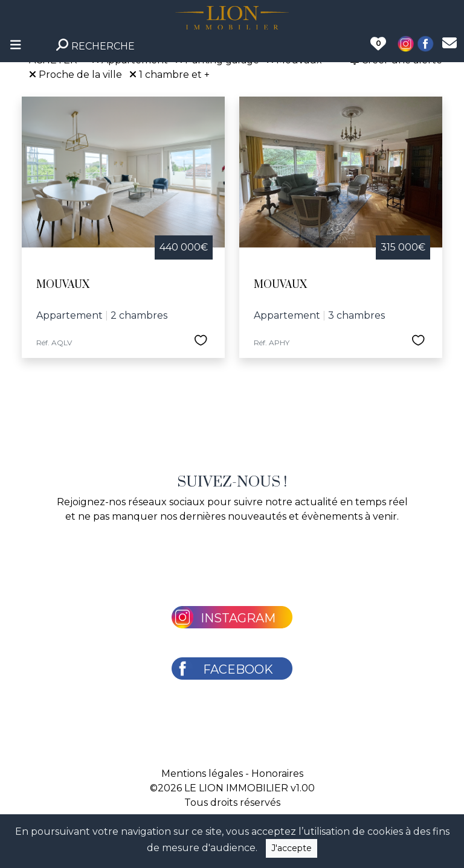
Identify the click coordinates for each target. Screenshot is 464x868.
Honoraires (277, 774)
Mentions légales (202, 774)
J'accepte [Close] (292, 848)
